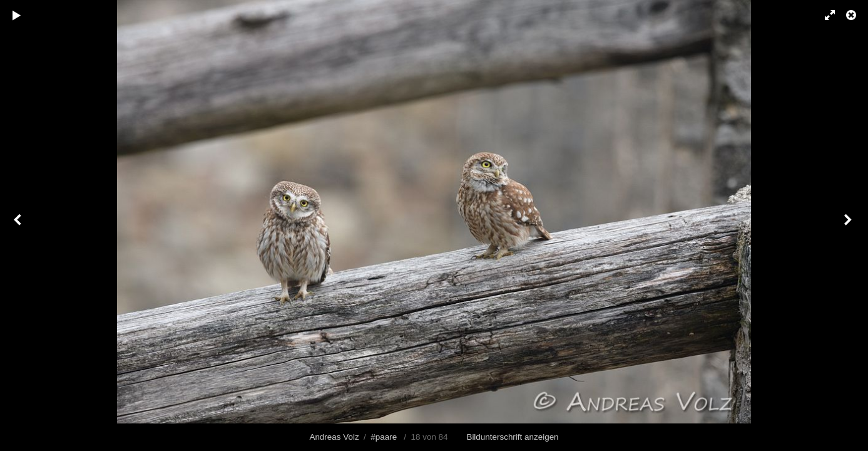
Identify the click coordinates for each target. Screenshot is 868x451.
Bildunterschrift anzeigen (512, 437)
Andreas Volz (334, 437)
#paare (384, 437)
